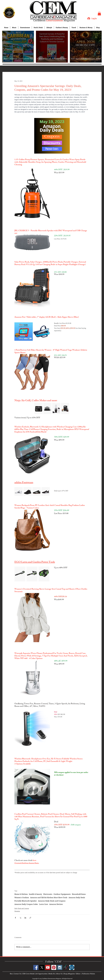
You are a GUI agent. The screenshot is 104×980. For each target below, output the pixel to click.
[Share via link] (30, 918)
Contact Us (17, 974)
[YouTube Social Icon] (48, 967)
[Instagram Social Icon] (60, 967)
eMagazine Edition (74, 974)
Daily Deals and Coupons (22, 908)
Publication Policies (88, 974)
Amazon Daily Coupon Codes (26, 904)
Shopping (17, 911)
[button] (99, 13)
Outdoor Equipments (62, 894)
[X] (42, 967)
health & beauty (35, 894)
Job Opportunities (41, 974)
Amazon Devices (56, 904)
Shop (65, 974)
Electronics (48, 894)
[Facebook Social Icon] (36, 967)
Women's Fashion (22, 898)
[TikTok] (66, 967)
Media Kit (52, 974)
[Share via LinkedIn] (25, 918)
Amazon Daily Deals (77, 898)
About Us (59, 974)
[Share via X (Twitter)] (20, 918)
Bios (11, 974)
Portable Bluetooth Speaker (26, 901)
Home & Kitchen (21, 894)
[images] (72, 967)
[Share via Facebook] (15, 918)
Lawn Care (44, 904)
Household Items (79, 894)
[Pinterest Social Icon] (54, 967)
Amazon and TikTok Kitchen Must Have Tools (49, 898)
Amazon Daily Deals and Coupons (52, 901)
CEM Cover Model (28, 974)
